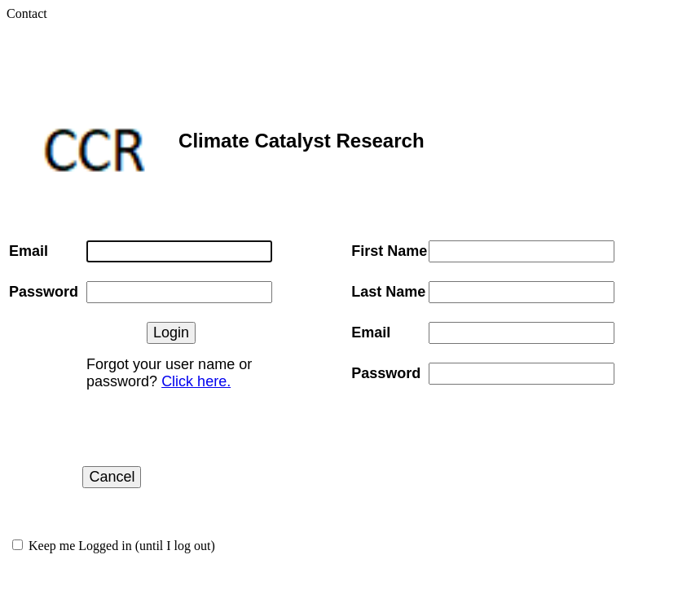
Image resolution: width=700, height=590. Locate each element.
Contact (27, 13)
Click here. (196, 381)
